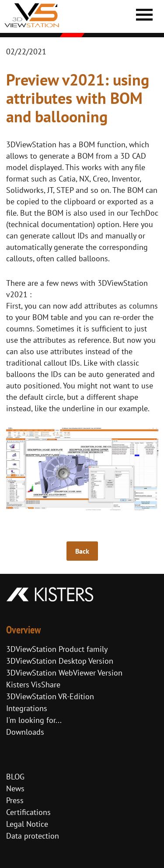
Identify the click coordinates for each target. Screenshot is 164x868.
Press (15, 800)
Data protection (33, 836)
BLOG (15, 777)
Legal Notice (27, 824)
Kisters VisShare (33, 685)
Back (82, 551)
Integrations (27, 708)
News (15, 788)
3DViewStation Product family (57, 649)
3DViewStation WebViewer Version (64, 673)
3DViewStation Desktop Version (60, 661)
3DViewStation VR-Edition (50, 696)
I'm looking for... (34, 720)
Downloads (25, 732)
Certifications (28, 812)
